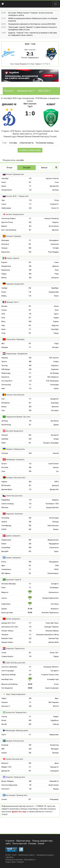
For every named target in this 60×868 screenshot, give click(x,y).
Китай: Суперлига (13, 619)
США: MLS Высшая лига (16, 663)
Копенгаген (54, 548)
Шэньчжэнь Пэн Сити (10, 627)
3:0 (30, 270)
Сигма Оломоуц (8, 504)
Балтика (55, 190)
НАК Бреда (6, 369)
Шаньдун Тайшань (52, 627)
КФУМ (4, 529)
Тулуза (4, 310)
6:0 (30, 675)
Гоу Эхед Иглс (7, 381)
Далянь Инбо (54, 642)
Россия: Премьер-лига (30, 58)
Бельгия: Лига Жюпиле (15, 395)
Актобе (4, 724)
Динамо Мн (54, 489)
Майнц (4, 296)
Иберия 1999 (6, 767)
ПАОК (56, 569)
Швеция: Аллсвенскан (15, 741)
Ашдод (56, 789)
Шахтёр (56, 453)
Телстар (4, 366)
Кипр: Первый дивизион (16, 694)
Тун (57, 471)
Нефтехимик (6, 208)
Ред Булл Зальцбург (51, 443)
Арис (3, 566)
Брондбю (5, 551)
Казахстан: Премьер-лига (16, 712)
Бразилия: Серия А (14, 580)
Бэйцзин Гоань (7, 638)
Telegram (20, 862)
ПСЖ (3, 314)
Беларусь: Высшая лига (16, 478)
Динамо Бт (6, 771)
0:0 (30, 248)
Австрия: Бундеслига (15, 431)
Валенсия (55, 244)
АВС (3, 344)
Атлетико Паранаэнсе (50, 613)
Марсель (55, 325)
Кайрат (56, 717)
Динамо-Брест (7, 489)
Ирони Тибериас (8, 781)
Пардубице (6, 500)
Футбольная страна (26, 855)
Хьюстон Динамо (52, 688)
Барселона (6, 252)
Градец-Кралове (52, 508)
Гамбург (4, 288)
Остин (56, 684)
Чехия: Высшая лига (14, 496)
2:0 (30, 252)
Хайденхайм (54, 292)
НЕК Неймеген (53, 377)
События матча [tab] (26, 143)
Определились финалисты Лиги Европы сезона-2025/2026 (32, 24)
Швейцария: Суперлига (15, 459)
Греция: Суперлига (13, 558)
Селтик (4, 799)
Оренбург (5, 178)
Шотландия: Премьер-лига (17, 795)
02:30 (30, 613)
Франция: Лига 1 (12, 302)
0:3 (30, 562)
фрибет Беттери (19, 812)
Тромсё (4, 522)
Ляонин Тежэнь (7, 631)
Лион (57, 310)
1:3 (30, 292)
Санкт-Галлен (53, 464)
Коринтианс (6, 604)
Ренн (3, 318)
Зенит (27, 44)
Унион (56, 296)
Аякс (3, 388)
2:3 (30, 274)
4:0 (30, 362)
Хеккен (4, 753)
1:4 (30, 381)
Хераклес (55, 366)
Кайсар (56, 724)
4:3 (30, 781)
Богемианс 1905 (52, 504)
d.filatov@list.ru (30, 860)
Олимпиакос (6, 569)
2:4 (30, 439)
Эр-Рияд (5, 421)
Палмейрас (54, 588)
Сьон (3, 471)
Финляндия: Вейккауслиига (17, 730)
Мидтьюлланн (53, 540)
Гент (3, 399)
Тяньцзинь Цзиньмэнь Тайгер (47, 635)
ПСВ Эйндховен (52, 381)
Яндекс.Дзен (11, 862)
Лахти (4, 735)
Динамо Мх (54, 186)
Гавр (3, 325)
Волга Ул (55, 208)
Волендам (55, 385)
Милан (4, 278)
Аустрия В (55, 435)
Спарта (56, 362)
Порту (56, 344)
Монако (4, 306)
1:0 (30, 178)
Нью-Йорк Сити (7, 679)
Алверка (5, 347)
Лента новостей (19, 844)
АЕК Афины (6, 573)
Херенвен (55, 369)
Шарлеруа (55, 403)
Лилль (56, 306)
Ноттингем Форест (9, 219)
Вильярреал (54, 240)
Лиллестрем (54, 518)
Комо (57, 262)
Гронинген (5, 377)
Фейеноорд (6, 373)
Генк (3, 410)
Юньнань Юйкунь (52, 631)
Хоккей (41, 844)
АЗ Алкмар (54, 373)
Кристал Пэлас (7, 222)
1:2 (30, 388)
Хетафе (56, 248)
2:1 (30, 182)
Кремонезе (6, 270)
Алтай (4, 720)
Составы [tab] (13, 143)
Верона (4, 262)
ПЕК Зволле (54, 358)
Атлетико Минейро (9, 584)
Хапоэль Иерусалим (9, 785)
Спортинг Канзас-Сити (50, 675)
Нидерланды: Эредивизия (17, 354)
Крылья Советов (52, 178)
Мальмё (55, 753)
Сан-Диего (55, 671)
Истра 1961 (54, 653)
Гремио (4, 609)
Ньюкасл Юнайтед (52, 219)
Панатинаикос (53, 573)
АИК (3, 749)
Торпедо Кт (54, 767)
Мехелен (55, 407)
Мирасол (5, 592)
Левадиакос (54, 562)
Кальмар (5, 745)
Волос (4, 562)
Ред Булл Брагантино (50, 598)
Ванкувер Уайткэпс (51, 667)
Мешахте (5, 763)
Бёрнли (4, 226)
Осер (3, 333)
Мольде (56, 522)
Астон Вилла (54, 226)
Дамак (56, 425)
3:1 (30, 344)
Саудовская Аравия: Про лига (18, 417)
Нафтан (4, 482)
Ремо (3, 588)
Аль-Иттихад (6, 425)
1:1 (30, 186)
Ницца (56, 333)
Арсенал (55, 230)
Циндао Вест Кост (8, 623)
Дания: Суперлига (13, 536)
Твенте (4, 362)
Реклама (32, 844)
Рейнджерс (54, 799)
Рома (57, 274)
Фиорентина (6, 266)
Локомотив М (7, 190)
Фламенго (55, 609)
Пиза (57, 270)
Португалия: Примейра (15, 339)
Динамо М (9, 104)
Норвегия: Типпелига (14, 514)
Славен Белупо (7, 656)
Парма (4, 274)
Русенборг (5, 518)
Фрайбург (55, 288)
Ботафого (55, 584)
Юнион (4, 407)
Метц (3, 322)
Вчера (9, 168)
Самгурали (54, 771)
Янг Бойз (5, 467)
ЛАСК (4, 443)
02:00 (30, 684)
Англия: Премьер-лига (15, 214)
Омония (4, 702)
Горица (56, 656)
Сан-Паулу (55, 604)
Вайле (4, 544)
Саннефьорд (6, 526)
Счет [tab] (5, 143)
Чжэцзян (5, 635)
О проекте (10, 841)
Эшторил (55, 347)
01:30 (30, 609)
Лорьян (56, 322)
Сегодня (27, 168)
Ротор (56, 200)
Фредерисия (54, 544)
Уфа (3, 200)
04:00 (30, 688)
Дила (57, 763)
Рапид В (5, 435)
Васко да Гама (7, 613)
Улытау (4, 717)
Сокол (4, 204)
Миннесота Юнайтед (9, 684)
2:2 (30, 208)
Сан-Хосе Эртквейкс (9, 667)
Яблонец (5, 508)
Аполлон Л (6, 706)
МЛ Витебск (6, 486)
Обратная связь (23, 841)
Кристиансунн (53, 526)
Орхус (56, 551)
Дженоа (55, 266)
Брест (56, 314)
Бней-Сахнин (54, 785)
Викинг (56, 529)
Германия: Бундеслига (15, 284)
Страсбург (55, 329)
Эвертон (55, 222)
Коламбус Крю (53, 679)
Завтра (44, 168)
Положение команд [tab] (45, 143)
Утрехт (56, 388)
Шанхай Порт (54, 638)
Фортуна (5, 358)
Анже (3, 329)
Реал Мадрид (53, 252)
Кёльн (4, 292)
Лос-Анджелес (7, 688)
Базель (56, 467)
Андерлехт (54, 399)
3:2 (30, 288)
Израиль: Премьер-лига (15, 777)
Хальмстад (54, 745)
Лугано (4, 464)
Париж (56, 318)
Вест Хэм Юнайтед (9, 230)
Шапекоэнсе (54, 592)
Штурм (56, 439)
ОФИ (57, 566)
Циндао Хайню (7, 642)
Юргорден (55, 749)
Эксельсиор (6, 385)
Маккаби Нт (54, 781)
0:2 (30, 435)
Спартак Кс (54, 204)
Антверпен (6, 403)
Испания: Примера (13, 236)
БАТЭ (57, 482)
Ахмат (51, 104)
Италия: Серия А (13, 258)
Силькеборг (6, 548)
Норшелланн (6, 540)
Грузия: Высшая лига (15, 759)
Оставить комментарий (30, 150)
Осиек (4, 653)
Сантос (4, 598)
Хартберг (5, 439)
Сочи (33, 44)
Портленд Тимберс (9, 675)
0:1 (30, 230)
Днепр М (55, 486)
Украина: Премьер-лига (15, 449)
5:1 (30, 486)
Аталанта (55, 278)
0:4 (30, 322)
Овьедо (4, 248)
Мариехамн (54, 735)
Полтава (5, 453)
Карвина (55, 500)
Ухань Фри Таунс (52, 623)
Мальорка (5, 240)
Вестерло (55, 410)
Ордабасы (55, 720)
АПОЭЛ (56, 706)
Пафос (4, 698)
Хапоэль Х (5, 789)
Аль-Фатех (55, 421)
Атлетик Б (5, 244)
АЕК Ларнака (54, 702)
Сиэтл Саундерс (8, 671)
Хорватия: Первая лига (15, 648)
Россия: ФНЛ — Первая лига (17, 196)
